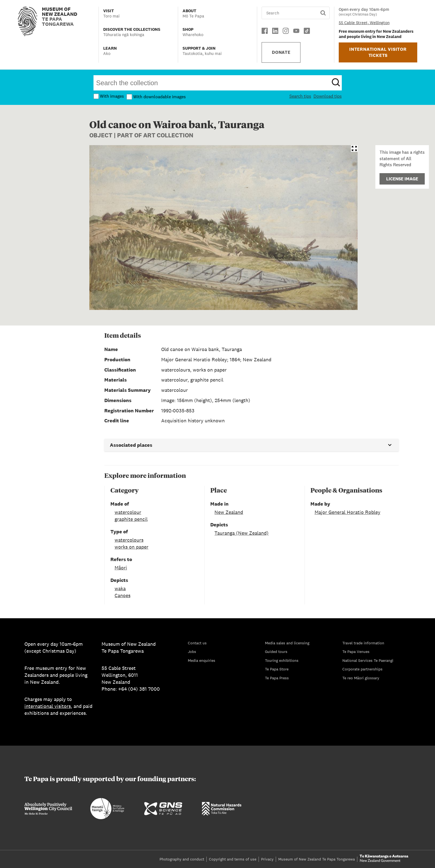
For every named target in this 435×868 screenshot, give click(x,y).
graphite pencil (131, 519)
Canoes (122, 595)
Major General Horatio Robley (347, 512)
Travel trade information (363, 643)
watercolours (129, 540)
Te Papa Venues (356, 652)
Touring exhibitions (282, 660)
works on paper (131, 547)
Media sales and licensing (287, 643)
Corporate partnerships (362, 669)
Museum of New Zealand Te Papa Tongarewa (317, 859)
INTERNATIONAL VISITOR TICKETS (378, 52)
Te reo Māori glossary (361, 678)
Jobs (192, 652)
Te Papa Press (277, 678)
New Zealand (229, 512)
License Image (402, 179)
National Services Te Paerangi (368, 660)
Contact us (197, 643)
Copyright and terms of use (233, 859)
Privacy (267, 859)
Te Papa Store (277, 669)
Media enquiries (202, 660)
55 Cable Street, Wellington (364, 23)
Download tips (328, 96)
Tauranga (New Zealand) (241, 533)
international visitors (48, 706)
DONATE (281, 52)
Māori (121, 568)
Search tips (300, 96)
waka (120, 588)
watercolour (128, 512)
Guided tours (276, 652)
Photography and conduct (182, 859)
